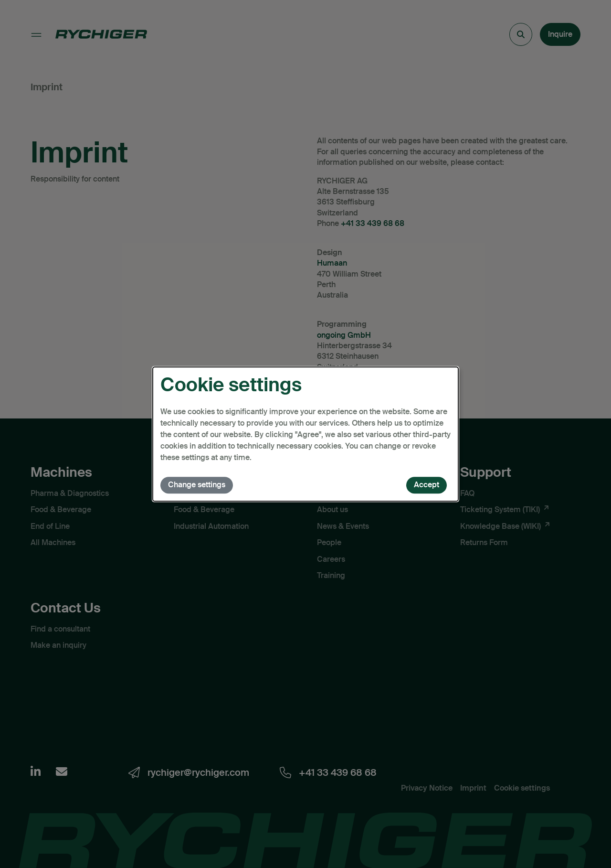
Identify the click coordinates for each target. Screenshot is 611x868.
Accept (427, 485)
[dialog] (305, 434)
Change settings (197, 485)
